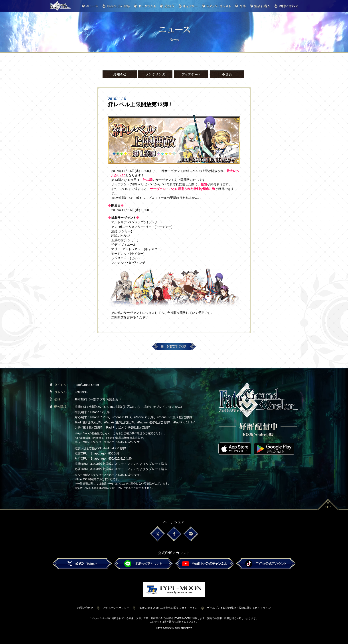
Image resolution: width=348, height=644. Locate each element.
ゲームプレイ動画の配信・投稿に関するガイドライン (239, 608)
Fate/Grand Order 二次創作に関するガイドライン (168, 608)
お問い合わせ (85, 608)
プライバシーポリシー (116, 608)
